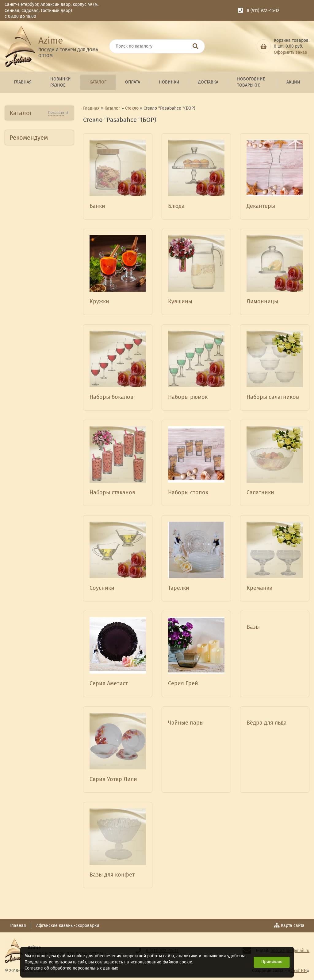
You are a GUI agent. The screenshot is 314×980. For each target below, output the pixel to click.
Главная (23, 82)
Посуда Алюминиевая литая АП (38, 231)
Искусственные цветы (38, 516)
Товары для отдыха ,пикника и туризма (36, 654)
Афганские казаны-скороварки (68, 926)
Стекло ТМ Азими (33, 372)
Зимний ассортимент (38, 684)
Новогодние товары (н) (251, 82)
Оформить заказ (290, 52)
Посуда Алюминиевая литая (38, 191)
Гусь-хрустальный (34, 361)
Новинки (169, 82)
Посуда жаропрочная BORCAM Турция (38, 437)
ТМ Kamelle (26, 529)
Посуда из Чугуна (33, 490)
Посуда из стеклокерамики (32, 318)
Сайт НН (299, 971)
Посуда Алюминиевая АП (38, 210)
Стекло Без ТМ (30, 383)
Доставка (208, 82)
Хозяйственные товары (31, 580)
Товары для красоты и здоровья (39, 620)
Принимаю (272, 962)
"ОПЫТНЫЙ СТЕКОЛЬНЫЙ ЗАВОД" (38, 408)
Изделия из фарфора (38, 335)
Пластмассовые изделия (31, 284)
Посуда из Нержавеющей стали (38, 251)
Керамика (25, 301)
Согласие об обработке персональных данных (71, 968)
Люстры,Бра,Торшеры (39, 563)
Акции (293, 82)
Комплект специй (33, 670)
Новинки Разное (61, 82)
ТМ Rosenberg (30, 394)
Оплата (133, 82)
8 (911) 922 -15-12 (263, 11)
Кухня (20, 697)
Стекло (20, 348)
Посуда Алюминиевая (38, 174)
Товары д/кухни (32, 268)
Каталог (98, 82)
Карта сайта (289, 926)
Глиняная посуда (33, 503)
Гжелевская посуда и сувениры (38, 546)
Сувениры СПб (30, 637)
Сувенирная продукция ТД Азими (37, 600)
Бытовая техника (33, 160)
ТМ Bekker (26, 423)
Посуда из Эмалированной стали (39, 473)
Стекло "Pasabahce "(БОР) (36, 454)
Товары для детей (34, 724)
